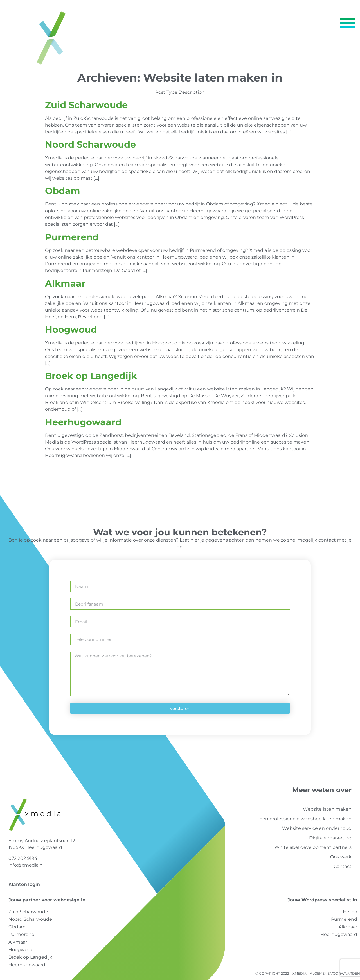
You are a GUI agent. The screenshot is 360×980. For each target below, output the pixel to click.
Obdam (63, 191)
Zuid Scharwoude (86, 105)
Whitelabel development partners (313, 847)
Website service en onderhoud (317, 828)
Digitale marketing (330, 838)
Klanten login (24, 884)
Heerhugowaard (83, 422)
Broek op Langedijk (91, 376)
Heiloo (350, 912)
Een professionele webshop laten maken (305, 819)
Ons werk (341, 857)
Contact (343, 866)
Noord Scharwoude (90, 144)
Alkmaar (65, 283)
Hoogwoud (71, 329)
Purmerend (72, 237)
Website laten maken (327, 809)
